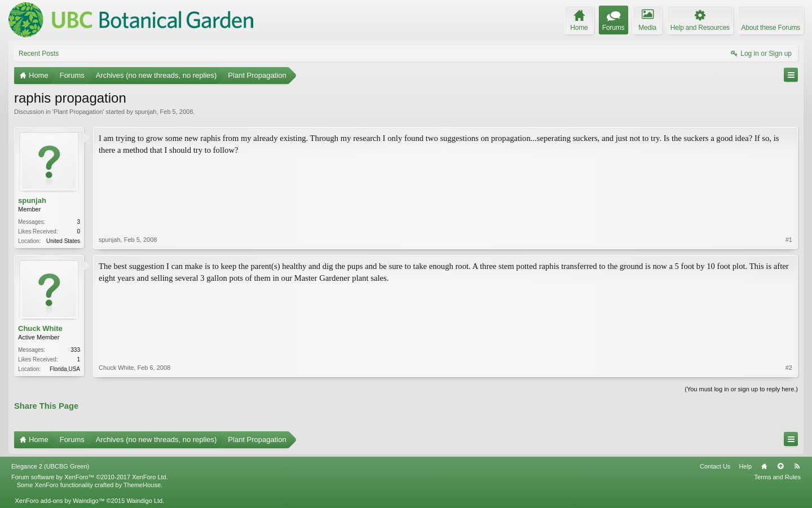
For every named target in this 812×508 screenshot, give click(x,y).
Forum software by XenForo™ (90, 477)
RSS (797, 466)
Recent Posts (39, 54)
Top (780, 466)
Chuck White (40, 328)
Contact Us (715, 466)
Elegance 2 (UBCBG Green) (50, 466)
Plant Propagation (78, 112)
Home (764, 466)
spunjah (146, 112)
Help (745, 466)
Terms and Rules (777, 477)
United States (63, 241)
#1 (789, 240)
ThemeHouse (142, 485)
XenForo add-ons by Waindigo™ (59, 501)
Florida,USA (65, 369)
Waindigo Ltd (144, 501)
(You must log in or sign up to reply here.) (741, 389)
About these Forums (771, 28)
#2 (789, 368)
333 (75, 350)
